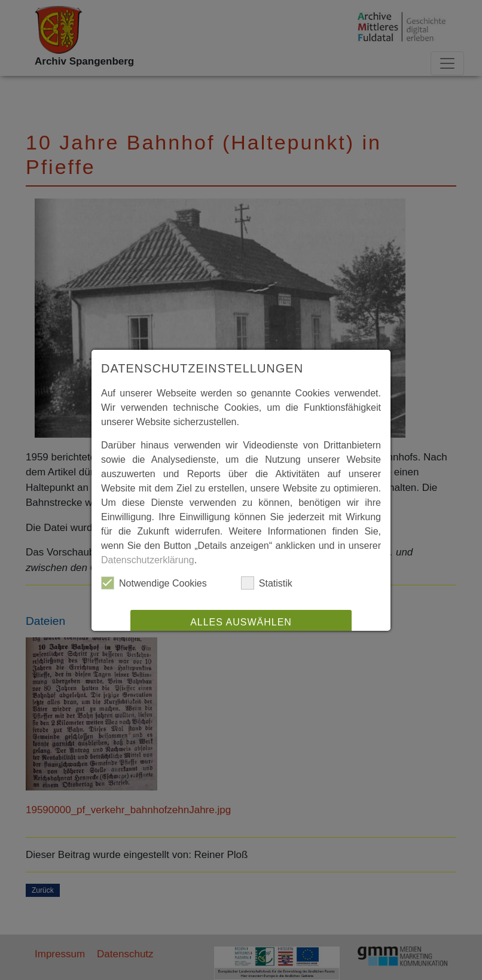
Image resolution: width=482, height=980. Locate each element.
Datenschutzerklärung (148, 560)
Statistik (267, 583)
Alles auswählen (241, 622)
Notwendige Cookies (154, 583)
